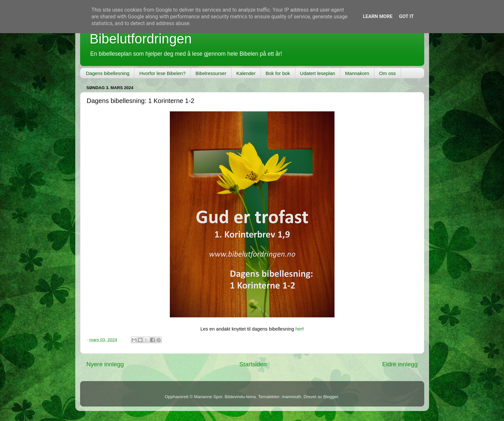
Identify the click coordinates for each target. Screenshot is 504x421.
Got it (406, 16)
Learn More (378, 16)
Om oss (388, 73)
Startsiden (253, 364)
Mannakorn (357, 73)
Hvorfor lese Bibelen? (162, 73)
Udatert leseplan (318, 73)
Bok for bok (278, 73)
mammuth (291, 397)
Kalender (246, 73)
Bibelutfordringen (141, 39)
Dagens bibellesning (108, 73)
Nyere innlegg (105, 364)
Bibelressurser (211, 73)
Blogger (331, 397)
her (299, 329)
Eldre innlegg (400, 364)
